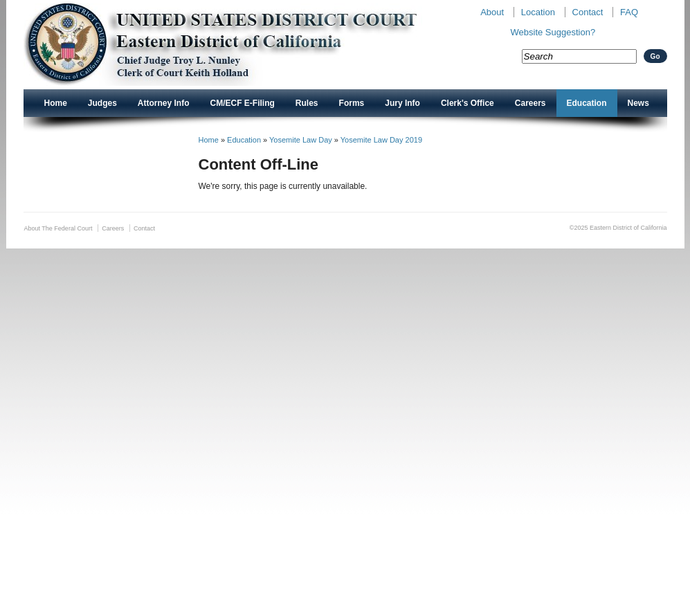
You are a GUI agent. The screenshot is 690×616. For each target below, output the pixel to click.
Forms (352, 103)
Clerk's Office (467, 103)
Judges (102, 103)
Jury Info (402, 103)
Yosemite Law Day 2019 (381, 140)
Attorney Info (164, 103)
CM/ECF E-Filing (243, 103)
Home (56, 103)
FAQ (629, 12)
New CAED (242, 45)
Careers (530, 103)
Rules (307, 103)
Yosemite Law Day (301, 140)
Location (538, 12)
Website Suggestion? (553, 32)
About (492, 12)
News (638, 103)
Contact (588, 12)
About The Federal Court (58, 228)
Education (587, 103)
